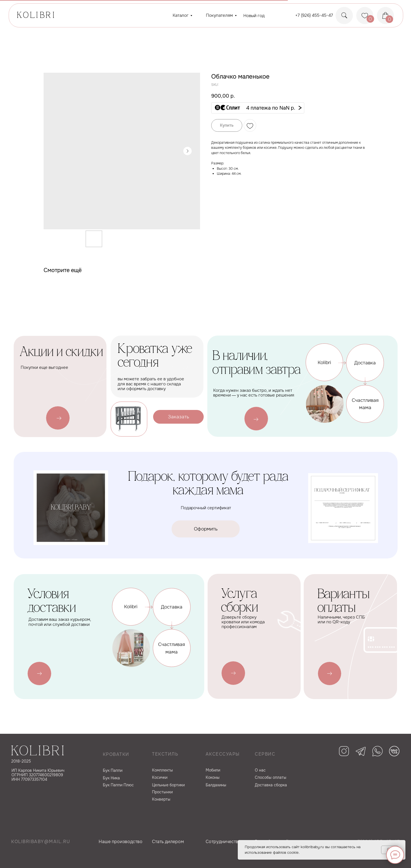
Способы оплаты (271, 777)
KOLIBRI (36, 16)
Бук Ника (111, 778)
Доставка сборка (271, 785)
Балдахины (216, 785)
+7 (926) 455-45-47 (314, 15)
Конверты (161, 799)
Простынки (162, 792)
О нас (260, 770)
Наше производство (121, 842)
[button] (258, 108)
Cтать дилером (168, 842)
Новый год (254, 16)
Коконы (213, 777)
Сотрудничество (223, 842)
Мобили (213, 770)
